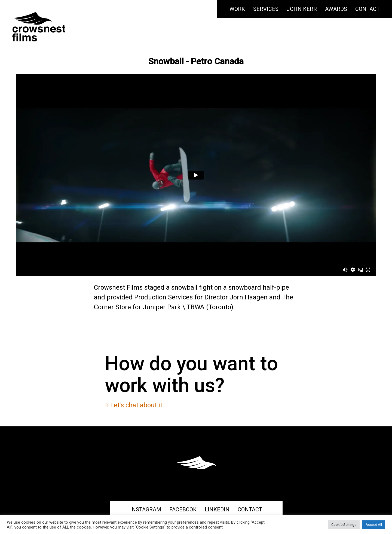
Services (266, 9)
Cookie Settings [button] (344, 525)
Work (237, 9)
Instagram (146, 509)
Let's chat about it (134, 405)
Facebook (183, 509)
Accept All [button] (374, 525)
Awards (336, 9)
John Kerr (302, 9)
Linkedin (217, 509)
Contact (367, 9)
